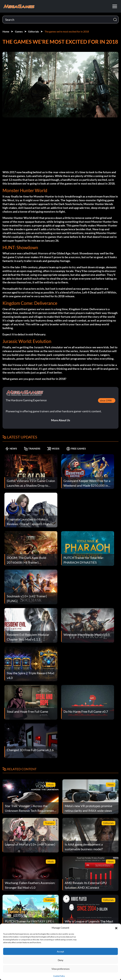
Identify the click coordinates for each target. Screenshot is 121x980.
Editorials (34, 31)
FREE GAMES (76, 449)
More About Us (61, 420)
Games (19, 31)
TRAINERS (32, 449)
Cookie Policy (59, 976)
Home (6, 31)
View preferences (61, 969)
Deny (61, 960)
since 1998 (106, 400)
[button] (116, 928)
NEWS (11, 449)
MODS (53, 449)
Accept (60, 951)
